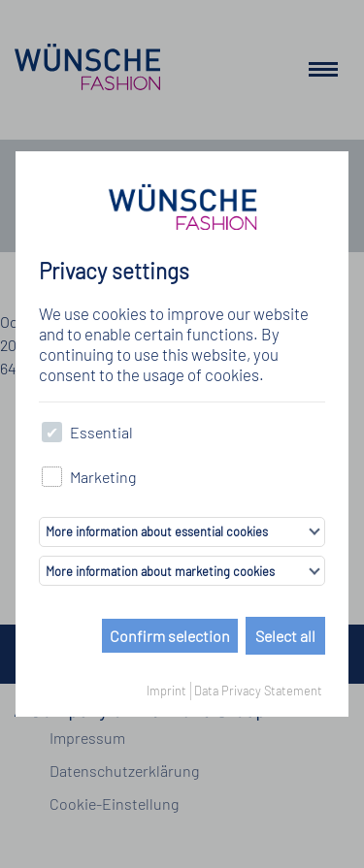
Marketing (89, 477)
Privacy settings (114, 271)
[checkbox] (52, 432)
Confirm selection (170, 636)
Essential (87, 432)
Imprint (166, 691)
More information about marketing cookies (160, 571)
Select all (285, 636)
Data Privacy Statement (258, 691)
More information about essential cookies (157, 531)
